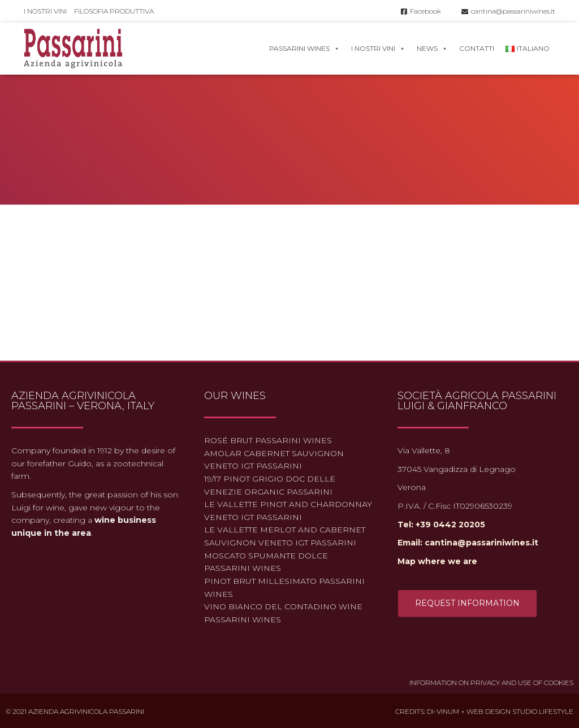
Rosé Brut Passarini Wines (268, 440)
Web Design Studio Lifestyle (520, 711)
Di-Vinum (443, 711)
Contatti (477, 48)
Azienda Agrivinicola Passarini (86, 711)
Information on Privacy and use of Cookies (491, 682)
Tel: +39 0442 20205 (441, 525)
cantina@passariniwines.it (508, 11)
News (432, 48)
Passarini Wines (304, 48)
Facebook (421, 11)
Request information (467, 603)
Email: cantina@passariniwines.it (468, 543)
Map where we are (437, 561)
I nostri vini (45, 11)
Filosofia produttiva (114, 11)
